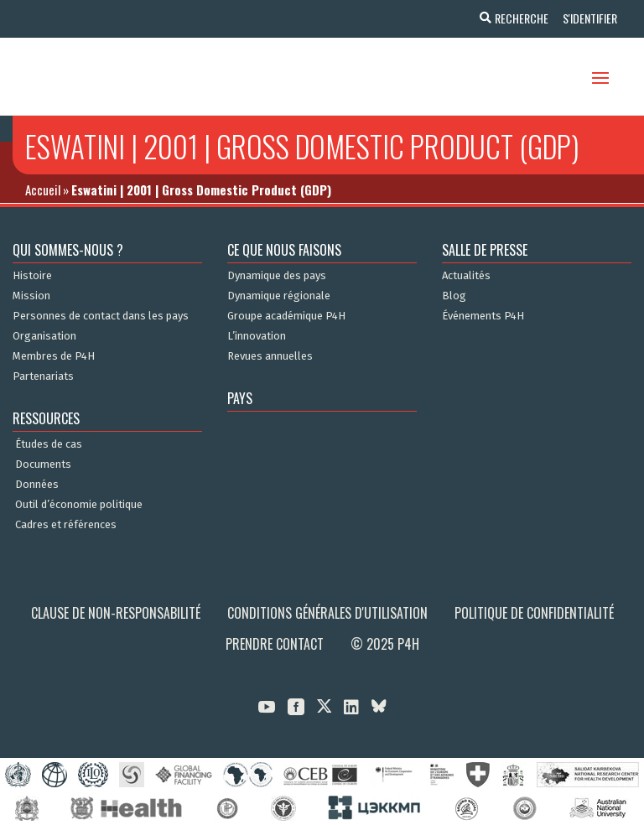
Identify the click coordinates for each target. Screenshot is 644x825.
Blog (454, 296)
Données (37, 485)
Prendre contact (275, 644)
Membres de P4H (54, 356)
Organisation (44, 336)
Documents (43, 464)
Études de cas (49, 444)
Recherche (517, 18)
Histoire (32, 276)
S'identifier (587, 18)
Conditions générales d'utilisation (327, 613)
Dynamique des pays (277, 276)
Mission (31, 296)
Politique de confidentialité (534, 613)
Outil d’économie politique (79, 505)
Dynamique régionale (279, 296)
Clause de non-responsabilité (116, 613)
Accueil (43, 189)
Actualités (466, 276)
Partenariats (43, 376)
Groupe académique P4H (286, 316)
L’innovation (257, 336)
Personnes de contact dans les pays (101, 316)
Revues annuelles (270, 356)
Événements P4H (483, 316)
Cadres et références (66, 525)
